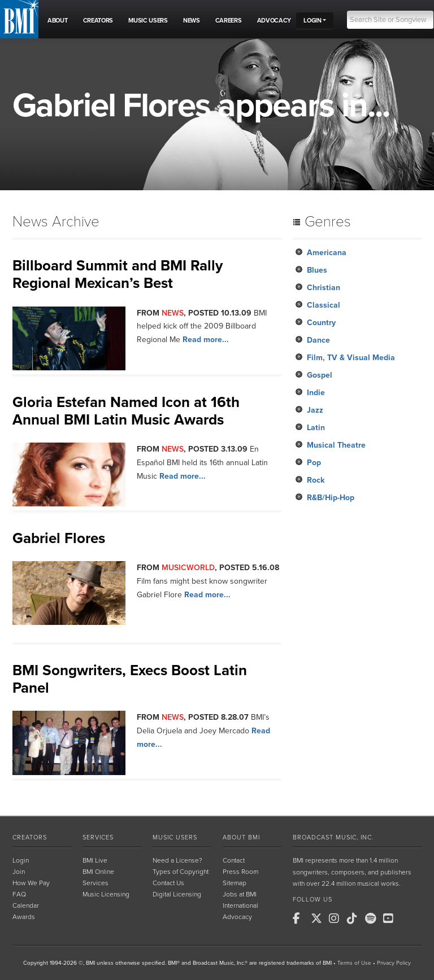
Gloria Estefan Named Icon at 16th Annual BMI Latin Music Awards (126, 411)
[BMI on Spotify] (373, 918)
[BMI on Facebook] (301, 918)
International (240, 905)
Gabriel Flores (59, 538)
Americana (327, 253)
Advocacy (237, 917)
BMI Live (95, 860)
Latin (316, 428)
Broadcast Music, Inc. (333, 837)
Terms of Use (354, 963)
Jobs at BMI (240, 894)
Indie (316, 393)
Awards (24, 917)
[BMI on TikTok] (355, 918)
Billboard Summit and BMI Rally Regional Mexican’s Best (118, 274)
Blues (317, 270)
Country (321, 323)
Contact (234, 860)
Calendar (26, 905)
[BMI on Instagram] (337, 918)
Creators (30, 837)
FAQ (19, 894)
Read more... (206, 340)
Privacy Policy (394, 963)
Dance (318, 340)
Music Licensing (106, 894)
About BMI (241, 837)
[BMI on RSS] (409, 918)
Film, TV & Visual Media (351, 358)
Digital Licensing (177, 894)
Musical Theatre (336, 445)
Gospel (320, 375)
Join (19, 872)
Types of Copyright (181, 872)
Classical (324, 305)
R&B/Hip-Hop (331, 498)
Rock (316, 480)
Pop (314, 463)
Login (21, 860)
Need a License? (177, 860)
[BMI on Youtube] (391, 918)
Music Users (175, 837)
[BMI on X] (319, 918)
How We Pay (31, 883)
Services (98, 837)
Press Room (240, 872)
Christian (324, 288)
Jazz (315, 410)
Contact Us (168, 883)
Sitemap (235, 883)
